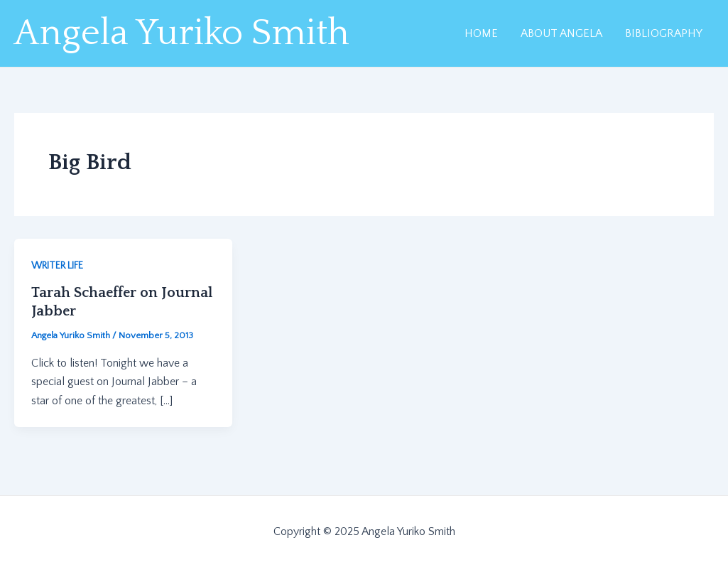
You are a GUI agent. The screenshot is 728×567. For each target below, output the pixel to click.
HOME (481, 33)
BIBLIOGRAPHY (664, 33)
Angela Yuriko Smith (182, 33)
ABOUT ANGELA (561, 33)
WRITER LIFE (57, 266)
